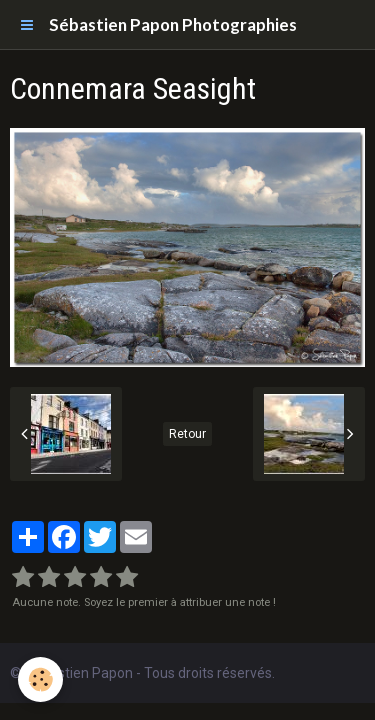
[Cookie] (40, 679)
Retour (187, 434)
